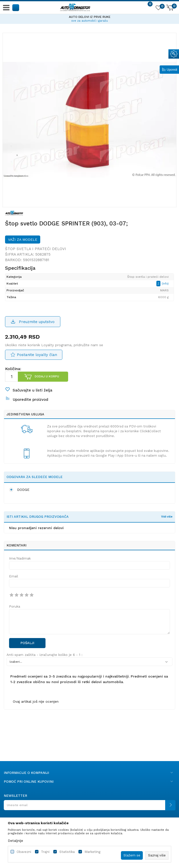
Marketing (92, 852)
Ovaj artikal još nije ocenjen (36, 701)
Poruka (15, 606)
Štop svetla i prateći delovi (36, 249)
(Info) (165, 284)
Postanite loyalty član (37, 355)
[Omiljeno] (158, 9)
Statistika (67, 852)
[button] (16, 7)
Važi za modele (23, 240)
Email (14, 576)
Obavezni (24, 852)
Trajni (45, 852)
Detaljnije (15, 841)
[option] (89, 18)
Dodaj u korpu (47, 376)
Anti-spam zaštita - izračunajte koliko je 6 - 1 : (44, 655)
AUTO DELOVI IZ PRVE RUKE (90, 17)
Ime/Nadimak (20, 558)
